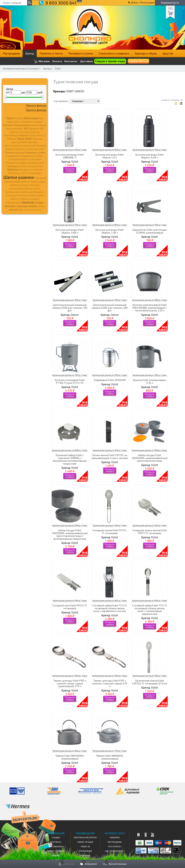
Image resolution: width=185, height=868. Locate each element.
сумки (41, 206)
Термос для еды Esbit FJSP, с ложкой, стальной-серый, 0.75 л (110, 683)
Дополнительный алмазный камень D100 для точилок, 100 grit (70, 308)
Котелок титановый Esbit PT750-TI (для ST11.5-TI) (70, 381)
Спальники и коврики (114, 53)
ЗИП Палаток (31, 128)
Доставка (86, 61)
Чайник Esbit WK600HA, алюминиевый (110, 757)
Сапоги (39, 156)
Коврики (24, 135)
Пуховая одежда (15, 152)
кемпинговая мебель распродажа (25, 192)
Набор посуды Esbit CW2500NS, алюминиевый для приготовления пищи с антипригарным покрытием (70, 534)
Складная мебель (18, 159)
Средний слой (36, 163)
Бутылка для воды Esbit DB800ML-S (70, 156)
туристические (32, 210)
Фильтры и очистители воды (25, 173)
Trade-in (85, 846)
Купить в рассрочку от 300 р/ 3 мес (150, 225)
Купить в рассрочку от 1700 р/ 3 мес (70, 375)
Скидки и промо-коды (110, 61)
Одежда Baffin (19, 142)
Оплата (57, 61)
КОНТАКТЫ (56, 842)
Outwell (19, 118)
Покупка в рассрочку (85, 837)
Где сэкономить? (115, 851)
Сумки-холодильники (31, 166)
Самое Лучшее (85, 842)
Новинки (85, 855)
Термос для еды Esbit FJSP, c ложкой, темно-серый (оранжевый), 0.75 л (70, 683)
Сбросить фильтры (36, 105)
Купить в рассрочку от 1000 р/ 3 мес (150, 601)
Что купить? (115, 846)
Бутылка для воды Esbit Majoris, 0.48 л (150, 156)
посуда (39, 202)
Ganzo (79, 91)
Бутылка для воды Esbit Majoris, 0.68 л (70, 231)
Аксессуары (31, 118)
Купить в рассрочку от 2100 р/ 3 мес (70, 525)
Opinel (10, 118)
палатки (28, 202)
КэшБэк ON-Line (138, 61)
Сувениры (13, 166)
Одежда (38, 139)
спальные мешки (27, 206)
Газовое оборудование (17, 125)
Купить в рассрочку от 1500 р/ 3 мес (110, 375)
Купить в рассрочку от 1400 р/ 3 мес (150, 300)
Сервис (56, 855)
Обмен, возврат (56, 851)
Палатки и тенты (51, 53)
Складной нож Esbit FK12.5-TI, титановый (70, 607)
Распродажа (11, 53)
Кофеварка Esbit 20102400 (110, 380)
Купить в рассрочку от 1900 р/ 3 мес (150, 450)
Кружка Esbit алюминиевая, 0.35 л (150, 381)
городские (40, 178)
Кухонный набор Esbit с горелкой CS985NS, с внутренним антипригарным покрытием (70, 459)
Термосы (12, 169)
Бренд (30, 53)
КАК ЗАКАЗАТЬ (56, 846)
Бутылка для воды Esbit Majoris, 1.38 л (110, 231)
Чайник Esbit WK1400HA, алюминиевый (70, 757)
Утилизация (85, 851)
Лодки (33, 135)
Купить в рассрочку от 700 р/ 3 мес (110, 751)
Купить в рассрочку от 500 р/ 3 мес (70, 150)
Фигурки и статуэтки (31, 170)
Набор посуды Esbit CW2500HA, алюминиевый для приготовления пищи (150, 458)
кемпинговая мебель (17, 182)
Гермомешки (39, 125)
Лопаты (41, 135)
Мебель (12, 139)
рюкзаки (10, 206)
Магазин (42, 62)
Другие (168, 53)
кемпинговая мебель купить (25, 188)
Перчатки (39, 149)
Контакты (71, 61)
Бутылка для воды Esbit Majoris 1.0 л (110, 156)
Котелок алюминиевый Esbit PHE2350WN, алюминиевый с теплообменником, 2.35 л (150, 308)
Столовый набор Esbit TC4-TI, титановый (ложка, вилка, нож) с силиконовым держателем (150, 610)
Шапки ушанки (19, 177)
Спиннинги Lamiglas (17, 163)
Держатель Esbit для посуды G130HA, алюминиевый (150, 231)
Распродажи (115, 842)
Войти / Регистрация (143, 3)
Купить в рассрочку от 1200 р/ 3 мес (70, 676)
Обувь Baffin (24, 139)
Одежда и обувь (146, 53)
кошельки (12, 195)
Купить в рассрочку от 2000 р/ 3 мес (70, 450)
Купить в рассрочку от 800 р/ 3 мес (110, 225)
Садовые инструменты (20, 156)
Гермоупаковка (14, 128)
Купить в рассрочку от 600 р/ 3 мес (110, 150)
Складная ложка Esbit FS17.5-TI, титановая (110, 532)
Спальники (35, 159)
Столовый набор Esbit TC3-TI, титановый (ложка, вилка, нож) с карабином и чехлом (110, 608)
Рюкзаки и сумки (81, 53)
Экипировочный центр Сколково (21, 68)
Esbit (58, 68)
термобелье (16, 209)
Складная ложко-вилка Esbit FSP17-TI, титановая (150, 532)
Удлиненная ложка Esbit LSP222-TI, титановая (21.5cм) (150, 682)
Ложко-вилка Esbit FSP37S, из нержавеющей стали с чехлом (110, 456)
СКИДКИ (56, 837)
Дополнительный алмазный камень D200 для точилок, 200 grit (110, 308)
